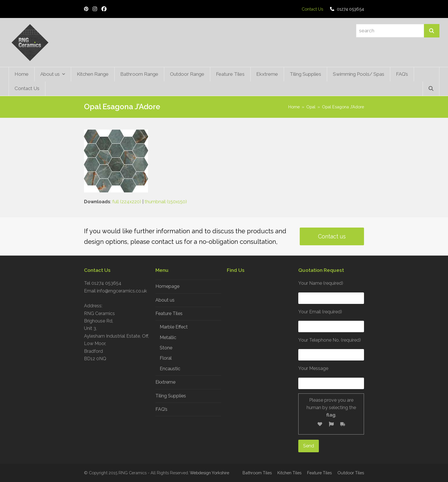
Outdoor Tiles (351, 473)
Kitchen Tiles (289, 473)
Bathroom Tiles (257, 473)
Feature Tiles (169, 313)
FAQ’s (161, 409)
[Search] (432, 31)
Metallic (168, 337)
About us (165, 300)
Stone (166, 348)
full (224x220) (127, 202)
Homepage (167, 286)
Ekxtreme (165, 382)
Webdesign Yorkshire (209, 473)
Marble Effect (174, 327)
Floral (166, 358)
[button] (431, 89)
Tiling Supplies (171, 396)
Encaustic (170, 369)
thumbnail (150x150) (166, 202)
